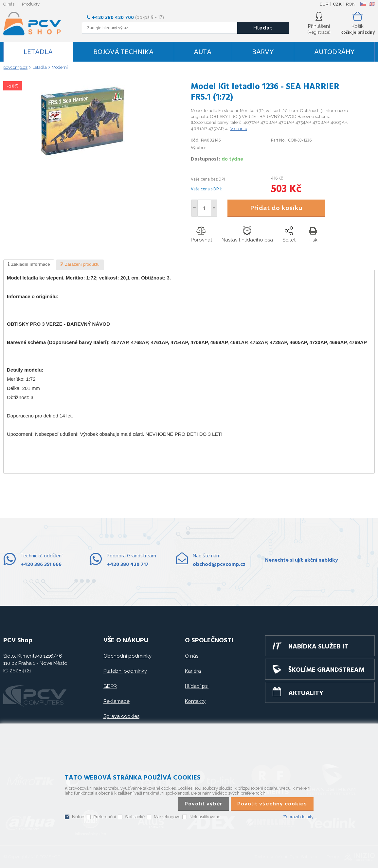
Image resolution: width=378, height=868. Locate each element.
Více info (239, 129)
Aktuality (306, 693)
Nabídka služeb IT (318, 647)
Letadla (38, 52)
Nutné (78, 817)
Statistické (135, 817)
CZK (337, 4)
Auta (203, 52)
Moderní (60, 67)
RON (351, 4)
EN (372, 4)
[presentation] (29, 265)
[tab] (29, 265)
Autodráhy (334, 52)
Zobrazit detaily (298, 817)
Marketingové (167, 817)
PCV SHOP (41, 24)
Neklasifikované (205, 817)
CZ (363, 4)
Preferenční (105, 817)
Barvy (263, 52)
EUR (324, 4)
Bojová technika (123, 52)
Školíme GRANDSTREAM (326, 670)
